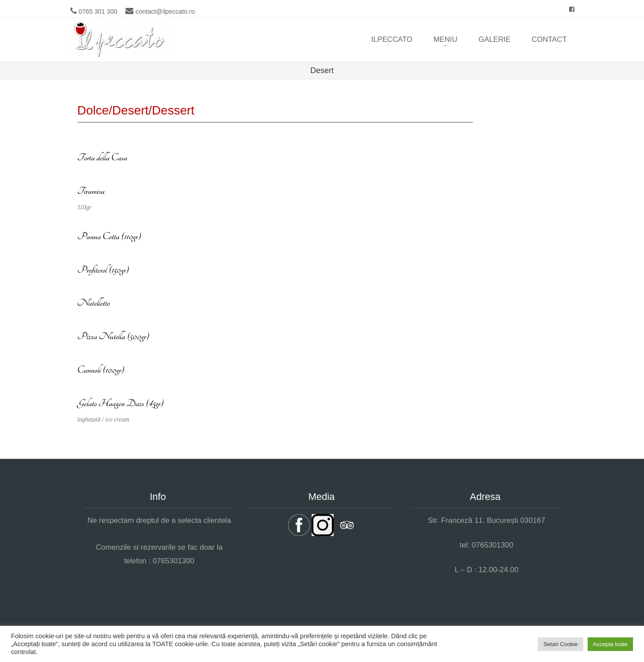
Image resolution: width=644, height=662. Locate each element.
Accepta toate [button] (611, 644)
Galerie (495, 39)
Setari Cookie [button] (560, 644)
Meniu (445, 39)
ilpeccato (392, 39)
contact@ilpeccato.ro (165, 11)
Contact (549, 39)
